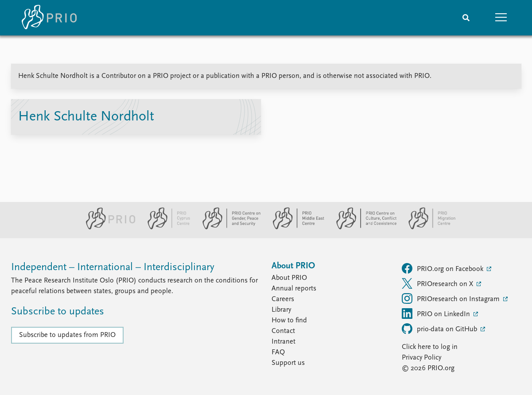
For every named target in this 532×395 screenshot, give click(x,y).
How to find (289, 321)
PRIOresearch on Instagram (452, 298)
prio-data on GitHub (440, 329)
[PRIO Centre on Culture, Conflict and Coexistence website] (363, 228)
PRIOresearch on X (438, 283)
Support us (288, 363)
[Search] (466, 18)
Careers (283, 299)
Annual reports (294, 289)
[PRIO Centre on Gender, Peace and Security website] (228, 228)
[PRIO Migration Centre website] (427, 228)
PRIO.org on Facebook (443, 268)
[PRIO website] (107, 228)
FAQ (278, 352)
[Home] (49, 18)
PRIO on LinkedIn (437, 314)
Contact (283, 331)
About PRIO (289, 278)
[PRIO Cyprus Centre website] (165, 228)
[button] (501, 18)
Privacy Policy (421, 358)
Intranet (283, 342)
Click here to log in (430, 347)
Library (281, 310)
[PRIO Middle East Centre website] (295, 228)
